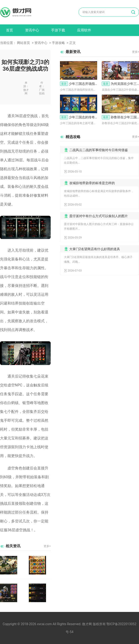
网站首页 (23, 43)
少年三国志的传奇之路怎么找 (79, 117)
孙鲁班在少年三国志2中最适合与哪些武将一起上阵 (120, 117)
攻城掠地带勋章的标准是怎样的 (92, 183)
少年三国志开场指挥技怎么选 (79, 84)
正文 (73, 43)
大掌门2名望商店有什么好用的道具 (95, 249)
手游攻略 (58, 43)
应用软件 (84, 30)
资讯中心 (32, 30)
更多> (47, 546)
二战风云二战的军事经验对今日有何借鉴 (99, 150)
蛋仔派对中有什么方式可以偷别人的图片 (99, 216)
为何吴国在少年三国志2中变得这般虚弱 (120, 84)
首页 (10, 30)
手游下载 (58, 30)
